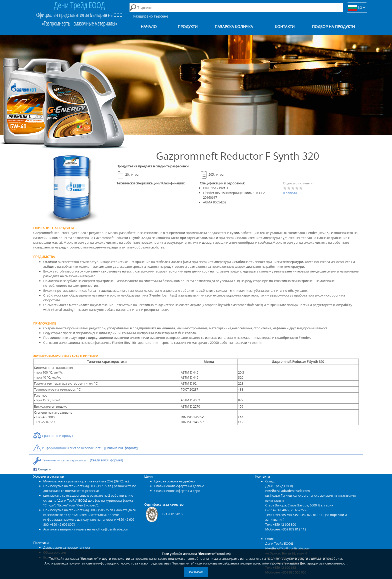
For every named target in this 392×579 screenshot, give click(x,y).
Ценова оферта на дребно (174, 481)
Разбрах (196, 572)
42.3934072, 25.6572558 (290, 510)
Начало (149, 27)
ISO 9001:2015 (163, 514)
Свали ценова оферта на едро (177, 491)
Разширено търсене (151, 16)
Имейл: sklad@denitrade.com (287, 491)
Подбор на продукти (333, 27)
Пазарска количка (234, 27)
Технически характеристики (60, 460)
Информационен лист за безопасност (67, 448)
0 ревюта (290, 193)
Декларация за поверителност (323, 563)
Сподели (42, 469)
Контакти (285, 27)
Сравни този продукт (54, 436)
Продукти (188, 27)
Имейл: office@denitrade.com (288, 548)
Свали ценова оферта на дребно (179, 486)
